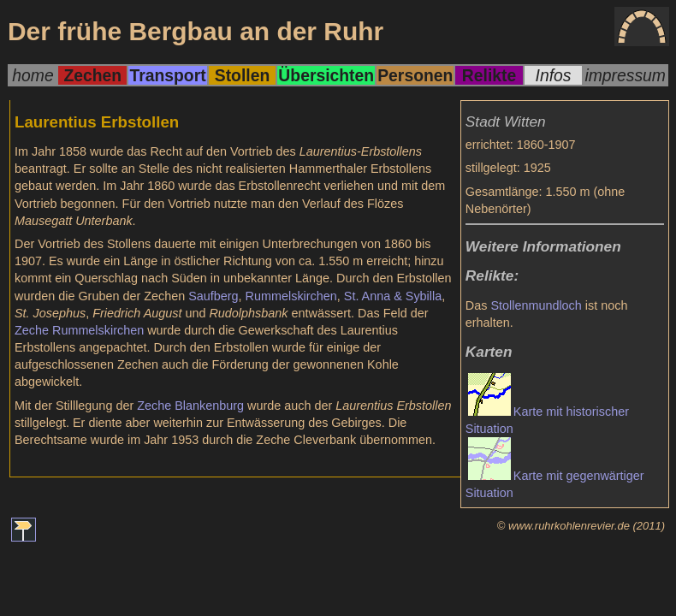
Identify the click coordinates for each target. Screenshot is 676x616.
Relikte (489, 75)
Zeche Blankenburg (190, 406)
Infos (554, 75)
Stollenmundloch (536, 305)
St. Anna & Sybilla (393, 296)
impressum (625, 75)
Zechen (92, 75)
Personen (415, 75)
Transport (167, 75)
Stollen (242, 75)
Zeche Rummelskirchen (79, 330)
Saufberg (213, 296)
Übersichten (326, 75)
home (33, 75)
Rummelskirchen (291, 296)
